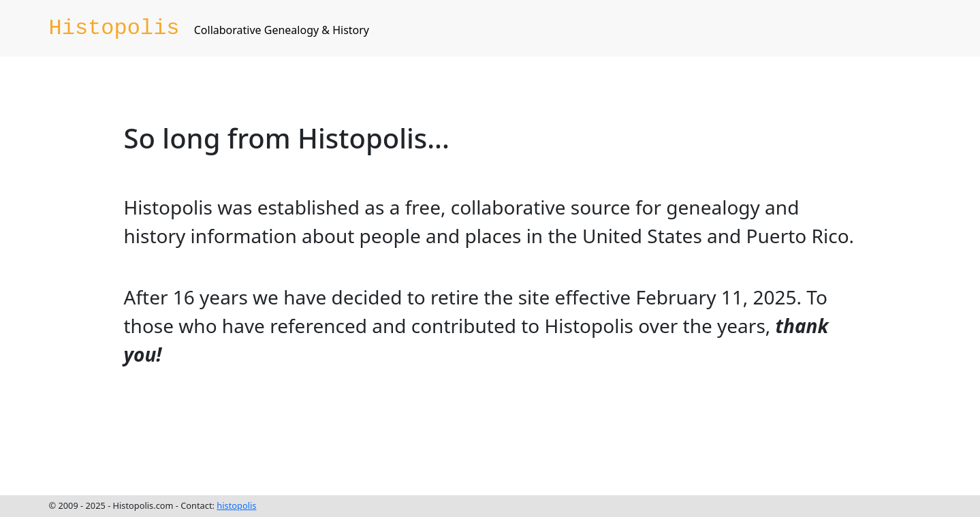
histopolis (236, 505)
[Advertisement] (372, 432)
